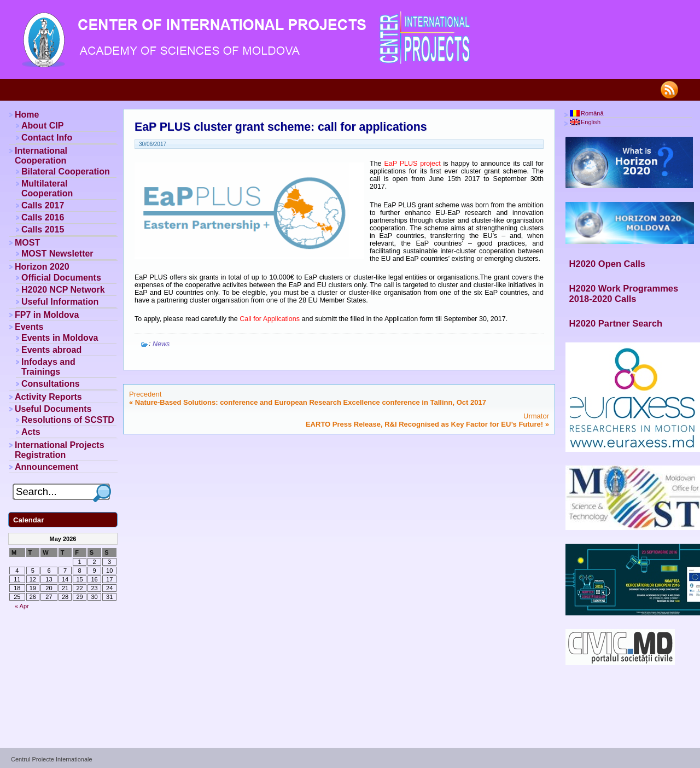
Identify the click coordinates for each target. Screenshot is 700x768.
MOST (27, 243)
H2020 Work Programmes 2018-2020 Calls (624, 293)
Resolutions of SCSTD (68, 420)
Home (27, 115)
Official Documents (61, 278)
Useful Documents (53, 409)
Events (29, 327)
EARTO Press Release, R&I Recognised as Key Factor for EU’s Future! (424, 424)
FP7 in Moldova (47, 315)
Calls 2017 (43, 205)
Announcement (46, 467)
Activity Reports (48, 397)
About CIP (42, 126)
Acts (31, 432)
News (161, 344)
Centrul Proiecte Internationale (52, 759)
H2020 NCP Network (63, 290)
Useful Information (60, 302)
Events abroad (51, 350)
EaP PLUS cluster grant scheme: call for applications (281, 127)
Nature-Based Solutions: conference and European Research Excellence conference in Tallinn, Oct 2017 (311, 402)
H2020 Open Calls (607, 264)
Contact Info (47, 138)
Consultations (51, 384)
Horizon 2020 (42, 267)
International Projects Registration (60, 450)
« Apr (22, 606)
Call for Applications (270, 319)
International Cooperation (41, 156)
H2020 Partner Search (616, 323)
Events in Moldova (60, 338)
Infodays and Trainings (48, 367)
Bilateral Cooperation (66, 171)
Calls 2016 (43, 217)
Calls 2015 (43, 229)
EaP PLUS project (413, 164)
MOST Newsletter (57, 254)
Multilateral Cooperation (47, 188)
